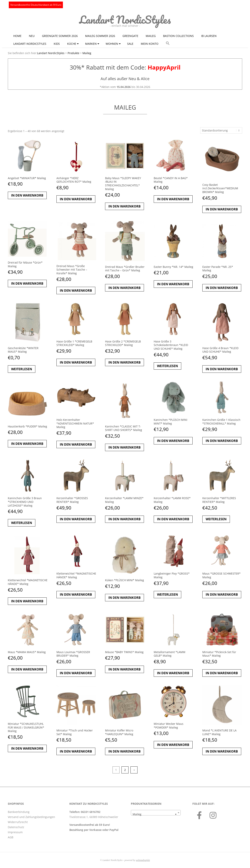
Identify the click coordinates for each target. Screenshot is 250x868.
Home (17, 36)
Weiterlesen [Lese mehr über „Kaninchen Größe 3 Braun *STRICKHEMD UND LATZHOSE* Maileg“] (22, 523)
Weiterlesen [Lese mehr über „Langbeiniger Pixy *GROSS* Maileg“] (167, 594)
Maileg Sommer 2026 (100, 36)
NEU (32, 36)
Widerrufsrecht (18, 822)
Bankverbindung (19, 812)
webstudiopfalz (143, 860)
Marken (91, 44)
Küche (72, 44)
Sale (130, 44)
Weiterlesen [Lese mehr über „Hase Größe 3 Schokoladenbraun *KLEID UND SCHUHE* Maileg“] (167, 366)
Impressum (15, 832)
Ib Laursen (209, 36)
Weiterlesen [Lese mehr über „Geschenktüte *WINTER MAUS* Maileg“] (22, 369)
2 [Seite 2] (125, 770)
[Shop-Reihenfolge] (221, 131)
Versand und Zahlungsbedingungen (31, 817)
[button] (168, 43)
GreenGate (130, 36)
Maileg (151, 36)
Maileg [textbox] (155, 814)
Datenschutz (16, 827)
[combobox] (156, 813)
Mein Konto (150, 44)
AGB (11, 837)
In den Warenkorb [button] (27, 195)
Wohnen (112, 44)
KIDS (57, 44)
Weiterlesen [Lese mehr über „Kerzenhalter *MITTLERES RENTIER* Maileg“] (216, 519)
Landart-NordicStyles (30, 44)
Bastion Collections (178, 36)
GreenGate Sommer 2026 (60, 36)
